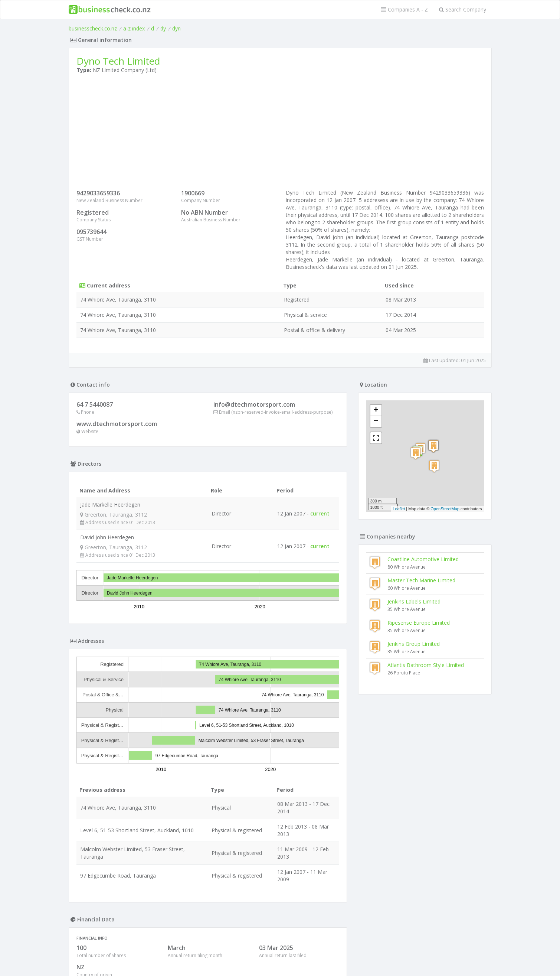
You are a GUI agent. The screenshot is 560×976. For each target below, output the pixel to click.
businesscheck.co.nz (93, 28)
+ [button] (376, 410)
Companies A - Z (405, 9)
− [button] (376, 422)
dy (163, 28)
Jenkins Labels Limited (414, 601)
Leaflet (399, 509)
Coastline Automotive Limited (423, 559)
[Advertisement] (280, 133)
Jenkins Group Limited (414, 644)
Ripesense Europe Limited (419, 623)
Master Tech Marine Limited (421, 580)
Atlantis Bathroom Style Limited (426, 665)
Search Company (463, 9)
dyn (176, 28)
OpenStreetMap (445, 509)
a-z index (134, 28)
